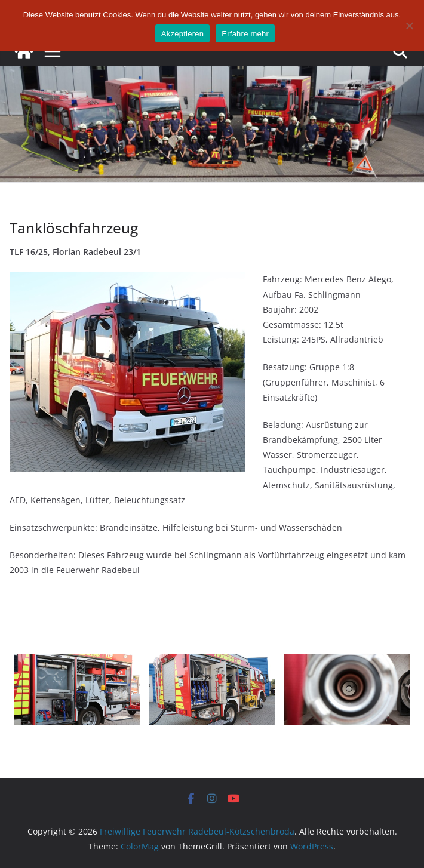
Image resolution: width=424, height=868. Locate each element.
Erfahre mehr (245, 34)
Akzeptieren (182, 34)
